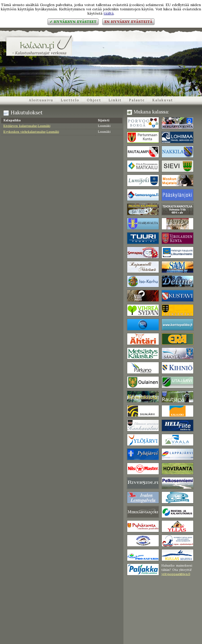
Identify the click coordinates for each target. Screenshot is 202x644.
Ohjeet (94, 100)
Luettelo (70, 100)
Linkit (115, 100)
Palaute (137, 100)
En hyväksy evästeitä (128, 22)
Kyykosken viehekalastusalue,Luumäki (31, 132)
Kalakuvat (163, 100)
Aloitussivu (41, 100)
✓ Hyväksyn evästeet (73, 22)
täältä (109, 13)
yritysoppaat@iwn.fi (176, 574)
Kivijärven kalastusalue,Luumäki (27, 126)
